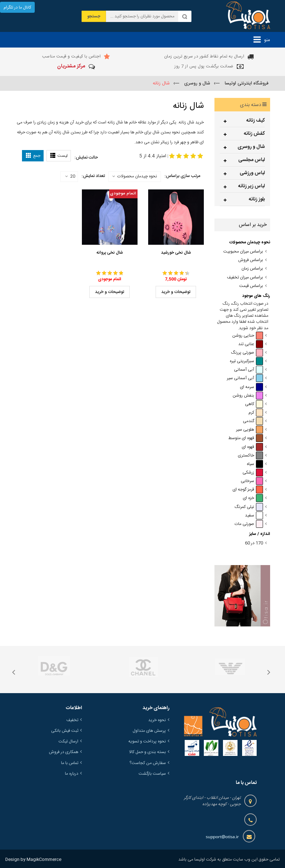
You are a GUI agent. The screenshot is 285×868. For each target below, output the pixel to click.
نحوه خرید (157, 720)
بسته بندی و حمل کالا (147, 752)
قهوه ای (252, 447)
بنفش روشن (248, 396)
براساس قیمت (251, 286)
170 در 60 (254, 543)
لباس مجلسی (252, 160)
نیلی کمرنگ (249, 507)
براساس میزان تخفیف (245, 278)
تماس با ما (70, 763)
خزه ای (253, 498)
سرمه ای (252, 387)
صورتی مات (249, 524)
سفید (254, 516)
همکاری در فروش (64, 752)
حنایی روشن (248, 336)
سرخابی (252, 481)
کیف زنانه (256, 121)
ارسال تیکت (68, 741)
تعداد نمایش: (93, 176)
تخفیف (72, 720)
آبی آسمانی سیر (245, 378)
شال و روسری (251, 147)
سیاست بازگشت (152, 774)
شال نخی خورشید (176, 253)
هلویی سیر (250, 430)
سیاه (255, 464)
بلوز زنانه (257, 199)
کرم (256, 413)
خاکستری (250, 456)
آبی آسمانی (248, 370)
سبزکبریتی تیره (246, 361)
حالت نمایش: (86, 157)
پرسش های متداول (149, 731)
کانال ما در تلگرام (17, 7)
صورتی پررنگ (247, 353)
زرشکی (253, 473)
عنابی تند (251, 344)
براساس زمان (252, 269)
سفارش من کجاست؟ (148, 763)
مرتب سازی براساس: (182, 176)
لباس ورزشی (252, 173)
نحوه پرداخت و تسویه (147, 741)
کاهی (254, 404)
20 (70, 177)
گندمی (253, 421)
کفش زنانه (254, 134)
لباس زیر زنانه (252, 186)
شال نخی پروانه (110, 253)
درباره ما (72, 774)
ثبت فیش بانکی (65, 731)
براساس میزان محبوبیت (243, 252)
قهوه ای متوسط (246, 438)
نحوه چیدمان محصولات (137, 176)
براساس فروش (251, 260)
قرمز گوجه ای (248, 490)
